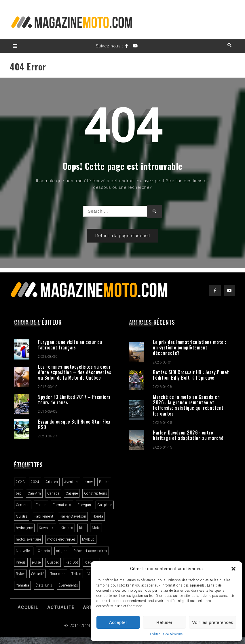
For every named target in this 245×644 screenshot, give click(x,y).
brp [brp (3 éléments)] (19, 493)
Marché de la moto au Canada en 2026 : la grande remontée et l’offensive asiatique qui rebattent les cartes (188, 405)
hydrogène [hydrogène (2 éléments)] (24, 528)
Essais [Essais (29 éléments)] (41, 505)
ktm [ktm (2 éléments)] (82, 528)
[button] (233, 569)
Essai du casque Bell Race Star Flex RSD (74, 424)
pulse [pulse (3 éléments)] (36, 562)
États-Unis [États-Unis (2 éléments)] (44, 585)
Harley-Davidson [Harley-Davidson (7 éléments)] (73, 516)
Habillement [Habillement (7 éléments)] (44, 516)
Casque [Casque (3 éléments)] (72, 493)
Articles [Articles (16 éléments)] (52, 482)
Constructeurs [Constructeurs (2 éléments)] (96, 493)
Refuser (164, 622)
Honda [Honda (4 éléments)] (98, 516)
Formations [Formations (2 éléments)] (62, 505)
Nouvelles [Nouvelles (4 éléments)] (24, 551)
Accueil (28, 608)
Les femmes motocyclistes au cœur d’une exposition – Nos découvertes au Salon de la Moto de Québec (75, 372)
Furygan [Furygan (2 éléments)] (84, 505)
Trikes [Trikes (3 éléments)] (76, 574)
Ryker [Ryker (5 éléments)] (20, 574)
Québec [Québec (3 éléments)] (53, 562)
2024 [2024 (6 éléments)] (35, 482)
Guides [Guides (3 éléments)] (22, 516)
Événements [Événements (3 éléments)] (68, 585)
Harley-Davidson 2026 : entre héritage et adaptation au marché (188, 435)
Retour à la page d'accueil (122, 236)
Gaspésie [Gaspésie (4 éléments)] (105, 505)
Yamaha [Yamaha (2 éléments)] (22, 585)
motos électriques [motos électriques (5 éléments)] (62, 539)
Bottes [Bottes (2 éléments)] (104, 482)
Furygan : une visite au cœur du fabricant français (70, 345)
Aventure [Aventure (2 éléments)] (71, 482)
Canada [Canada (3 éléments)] (53, 493)
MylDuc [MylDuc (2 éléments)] (88, 539)
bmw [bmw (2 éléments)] (89, 482)
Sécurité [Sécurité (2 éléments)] (38, 574)
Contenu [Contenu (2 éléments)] (23, 505)
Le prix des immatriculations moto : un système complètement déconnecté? (190, 347)
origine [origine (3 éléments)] (62, 551)
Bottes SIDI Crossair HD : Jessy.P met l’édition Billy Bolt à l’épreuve (191, 375)
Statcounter (13, 641)
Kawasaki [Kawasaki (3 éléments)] (47, 528)
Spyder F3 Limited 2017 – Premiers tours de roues (74, 400)
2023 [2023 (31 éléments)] (20, 482)
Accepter (118, 622)
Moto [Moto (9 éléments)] (96, 528)
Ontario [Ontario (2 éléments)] (44, 551)
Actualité (61, 608)
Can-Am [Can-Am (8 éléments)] (34, 493)
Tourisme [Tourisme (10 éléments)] (58, 574)
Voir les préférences (213, 622)
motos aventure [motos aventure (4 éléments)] (28, 539)
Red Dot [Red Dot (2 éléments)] (72, 562)
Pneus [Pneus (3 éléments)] (21, 562)
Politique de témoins (167, 634)
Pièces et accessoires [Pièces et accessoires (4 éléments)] (90, 551)
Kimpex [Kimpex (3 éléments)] (67, 528)
